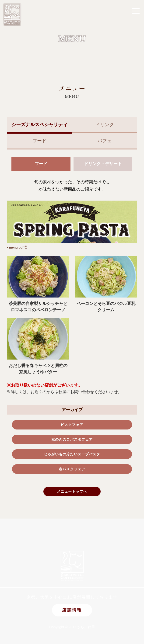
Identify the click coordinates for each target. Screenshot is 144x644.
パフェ (105, 141)
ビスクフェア (72, 427)
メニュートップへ (72, 499)
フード (39, 141)
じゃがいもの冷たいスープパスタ (72, 459)
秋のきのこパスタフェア (72, 443)
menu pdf (19, 249)
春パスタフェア (72, 475)
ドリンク (105, 125)
